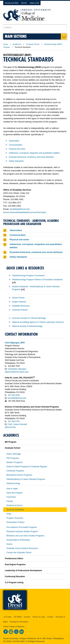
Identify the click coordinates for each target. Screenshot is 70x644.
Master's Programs (14, 462)
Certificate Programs (15, 471)
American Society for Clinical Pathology (29, 318)
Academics (17, 44)
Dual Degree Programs (15, 565)
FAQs (9, 514)
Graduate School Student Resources (22, 548)
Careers (27, 617)
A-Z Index (8, 617)
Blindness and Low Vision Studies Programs (25, 536)
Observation (14, 141)
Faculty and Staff (11, 3)
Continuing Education (15, 576)
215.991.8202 (19, 641)
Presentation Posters (15, 522)
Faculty (10, 501)
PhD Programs (13, 458)
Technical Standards (15, 510)
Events (9, 544)
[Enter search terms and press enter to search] (35, 27)
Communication (16, 145)
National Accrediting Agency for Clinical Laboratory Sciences (38, 322)
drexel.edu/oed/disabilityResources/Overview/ (25, 212)
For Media (18, 617)
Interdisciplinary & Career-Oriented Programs (26, 479)
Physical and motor (17, 149)
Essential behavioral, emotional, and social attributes (31, 157)
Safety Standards (16, 161)
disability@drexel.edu (20, 209)
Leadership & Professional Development (23, 571)
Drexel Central (18, 298)
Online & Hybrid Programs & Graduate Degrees (27, 467)
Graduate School (33, 44)
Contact (50, 617)
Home (6, 44)
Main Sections (16, 36)
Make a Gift (34, 3)
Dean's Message (14, 454)
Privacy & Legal (39, 617)
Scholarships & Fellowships (18, 540)
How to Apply (12, 489)
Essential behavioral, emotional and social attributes (36, 252)
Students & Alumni (14, 505)
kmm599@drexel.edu (17, 398)
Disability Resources (21, 306)
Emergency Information (19, 622)
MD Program (11, 442)
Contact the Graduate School (19, 553)
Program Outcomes (15, 518)
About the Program (15, 493)
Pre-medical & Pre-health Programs (22, 527)
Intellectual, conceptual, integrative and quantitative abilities (34, 153)
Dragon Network (19, 302)
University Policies (20, 310)
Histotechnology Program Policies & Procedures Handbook (37, 280)
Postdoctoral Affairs (14, 559)
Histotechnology (13, 483)
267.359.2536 (14, 395)
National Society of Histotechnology (27, 326)
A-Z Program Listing (14, 582)
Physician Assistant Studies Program (22, 531)
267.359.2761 (14, 421)
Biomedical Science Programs (19, 475)
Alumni (24, 3)
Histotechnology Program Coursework (28, 276)
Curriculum (11, 497)
